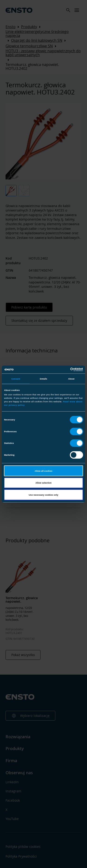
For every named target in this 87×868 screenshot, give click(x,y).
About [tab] (71, 379)
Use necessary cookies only (43, 495)
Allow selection (43, 483)
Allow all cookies (43, 471)
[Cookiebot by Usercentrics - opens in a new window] (63, 370)
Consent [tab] (16, 379)
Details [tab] (43, 379)
